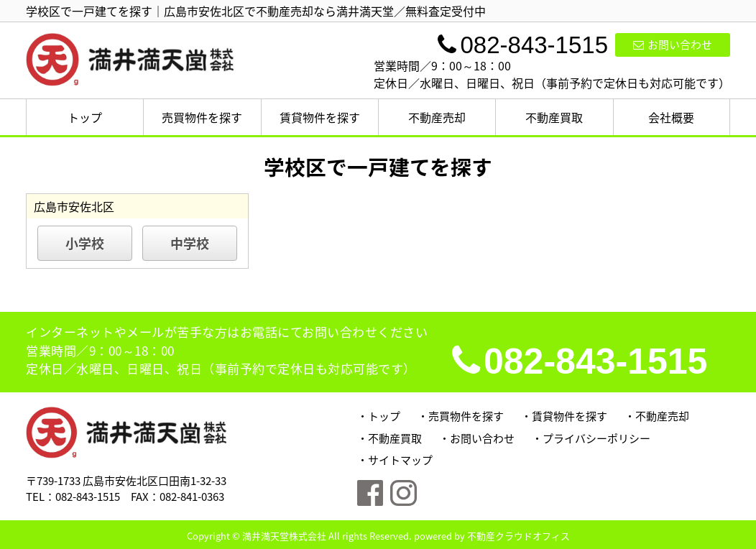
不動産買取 (554, 117)
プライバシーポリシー (596, 438)
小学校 (85, 243)
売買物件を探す (202, 117)
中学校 (190, 243)
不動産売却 (437, 117)
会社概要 (671, 117)
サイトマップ (400, 460)
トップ (85, 117)
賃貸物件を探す (320, 117)
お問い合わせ (673, 45)
